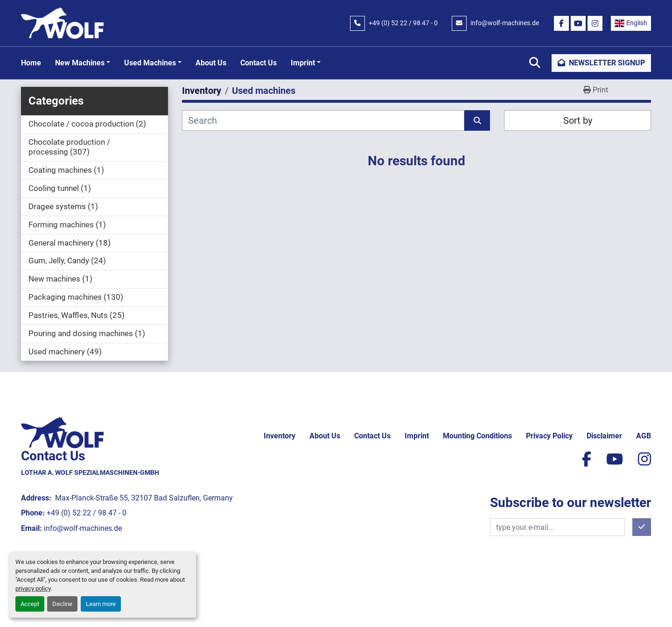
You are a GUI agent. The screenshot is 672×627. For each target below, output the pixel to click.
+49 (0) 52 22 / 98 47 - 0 (403, 23)
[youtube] (578, 23)
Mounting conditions (477, 436)
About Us (211, 63)
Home (31, 63)
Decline (62, 604)
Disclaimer (604, 436)
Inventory (280, 436)
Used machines (150, 63)
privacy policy (33, 588)
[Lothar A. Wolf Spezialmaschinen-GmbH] (62, 432)
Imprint (303, 63)
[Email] (557, 527)
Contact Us (259, 63)
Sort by (578, 120)
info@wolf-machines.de (505, 23)
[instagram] (595, 23)
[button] (83, 63)
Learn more (101, 604)
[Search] (323, 120)
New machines (80, 63)
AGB (644, 436)
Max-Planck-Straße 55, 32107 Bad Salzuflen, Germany (143, 498)
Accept (30, 604)
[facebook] (561, 23)
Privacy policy (549, 436)
